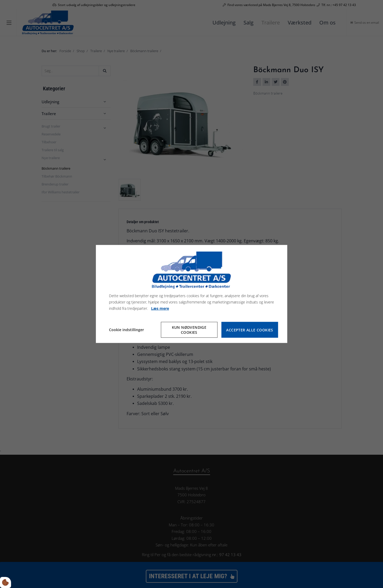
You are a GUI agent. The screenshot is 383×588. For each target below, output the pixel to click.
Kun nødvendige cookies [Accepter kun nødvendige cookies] (189, 330)
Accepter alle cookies (250, 330)
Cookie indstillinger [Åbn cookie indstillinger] (126, 330)
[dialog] (192, 294)
